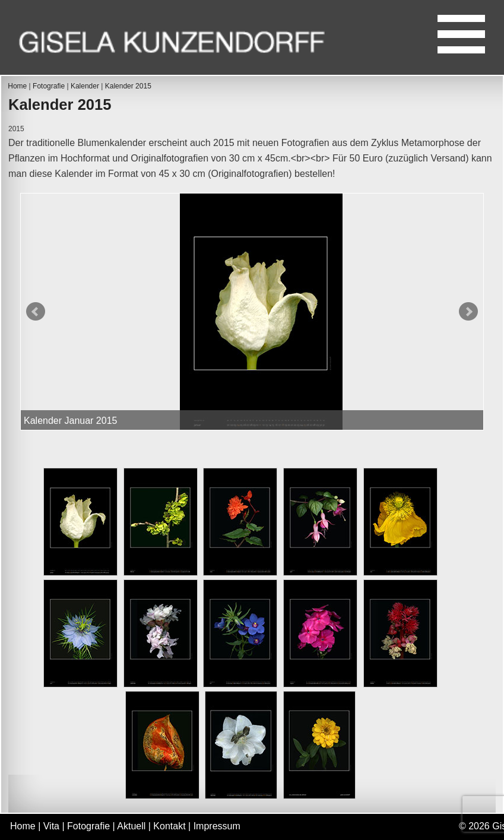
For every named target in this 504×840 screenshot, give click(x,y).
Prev (36, 312)
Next (468, 312)
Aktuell (131, 826)
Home (17, 86)
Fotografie (49, 86)
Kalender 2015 (128, 86)
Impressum (217, 826)
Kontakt (169, 826)
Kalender (85, 86)
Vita (51, 826)
